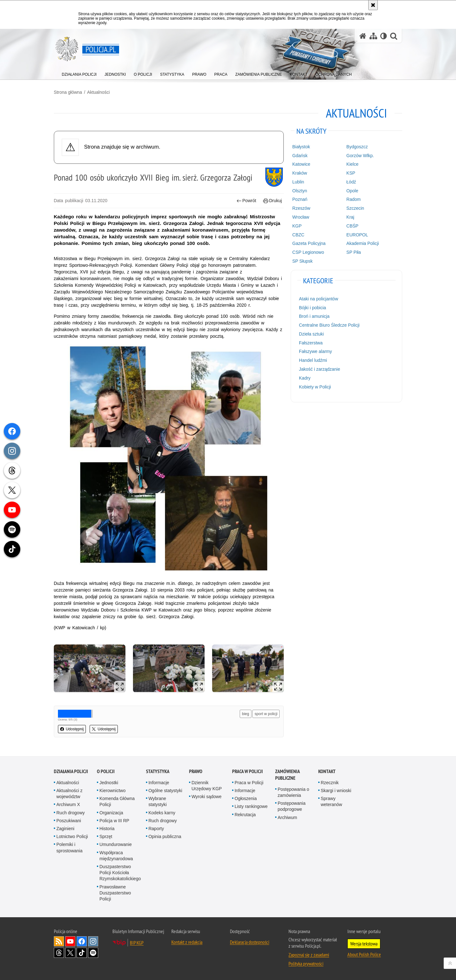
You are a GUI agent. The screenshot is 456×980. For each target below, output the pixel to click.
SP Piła (354, 252)
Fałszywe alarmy (315, 351)
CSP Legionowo (308, 252)
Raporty (156, 829)
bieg (246, 714)
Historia (107, 829)
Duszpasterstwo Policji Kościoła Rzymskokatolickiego (120, 873)
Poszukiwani (69, 821)
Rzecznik (330, 783)
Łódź (351, 182)
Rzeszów (301, 208)
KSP (351, 173)
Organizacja (111, 813)
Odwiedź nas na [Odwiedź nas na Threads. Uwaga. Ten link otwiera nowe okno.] (59, 953)
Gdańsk (300, 156)
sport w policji (266, 714)
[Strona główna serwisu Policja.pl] (363, 36)
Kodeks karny (162, 813)
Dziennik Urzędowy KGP (207, 786)
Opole (352, 191)
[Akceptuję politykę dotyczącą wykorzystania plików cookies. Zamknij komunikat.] (373, 5)
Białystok (301, 147)
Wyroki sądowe (207, 797)
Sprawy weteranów (332, 801)
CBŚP (352, 226)
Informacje (159, 783)
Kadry (305, 378)
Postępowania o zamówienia (294, 792)
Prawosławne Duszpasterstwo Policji (115, 893)
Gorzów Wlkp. (360, 156)
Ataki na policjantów (319, 299)
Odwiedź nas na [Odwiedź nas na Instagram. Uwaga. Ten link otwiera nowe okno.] (93, 941)
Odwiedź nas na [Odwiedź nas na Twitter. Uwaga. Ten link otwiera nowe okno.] (70, 953)
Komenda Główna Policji (117, 801)
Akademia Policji (363, 243)
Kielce (352, 164)
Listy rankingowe (251, 806)
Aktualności (98, 92)
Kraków (300, 173)
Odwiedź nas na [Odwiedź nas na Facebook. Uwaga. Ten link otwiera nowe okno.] (82, 941)
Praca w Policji (247, 771)
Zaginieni (65, 829)
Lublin (298, 182)
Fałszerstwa (311, 343)
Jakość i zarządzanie (320, 369)
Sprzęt (106, 836)
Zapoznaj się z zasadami (309, 955)
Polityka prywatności (306, 964)
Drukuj (272, 201)
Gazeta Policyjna (309, 243)
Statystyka (158, 771)
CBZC (298, 235)
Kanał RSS (59, 941)
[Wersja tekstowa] (384, 36)
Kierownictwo (112, 791)
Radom (354, 199)
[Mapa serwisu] (373, 36)
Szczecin (355, 208)
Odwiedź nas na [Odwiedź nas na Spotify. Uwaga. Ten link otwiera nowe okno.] (93, 953)
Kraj (350, 217)
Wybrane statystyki (158, 801)
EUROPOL (357, 235)
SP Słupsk (302, 261)
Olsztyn (300, 191)
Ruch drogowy (71, 813)
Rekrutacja (245, 815)
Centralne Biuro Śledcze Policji (329, 325)
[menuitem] (79, 73)
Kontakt (327, 771)
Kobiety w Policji (315, 387)
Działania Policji (71, 771)
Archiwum (287, 817)
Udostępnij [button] (72, 729)
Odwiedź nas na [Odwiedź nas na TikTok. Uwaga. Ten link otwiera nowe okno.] (82, 953)
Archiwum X (68, 804)
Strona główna (68, 92)
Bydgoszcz (357, 147)
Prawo (196, 771)
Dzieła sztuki (311, 334)
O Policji (106, 771)
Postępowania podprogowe (292, 806)
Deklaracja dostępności (250, 942)
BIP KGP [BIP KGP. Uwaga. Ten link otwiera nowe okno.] (137, 943)
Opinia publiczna (165, 836)
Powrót (246, 201)
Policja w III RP (114, 821)
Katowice (301, 164)
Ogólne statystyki (165, 791)
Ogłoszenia (246, 798)
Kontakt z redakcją (187, 942)
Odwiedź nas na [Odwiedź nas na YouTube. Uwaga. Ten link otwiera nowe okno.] (70, 941)
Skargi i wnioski (336, 791)
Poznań (300, 199)
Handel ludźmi (313, 360)
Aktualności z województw (69, 794)
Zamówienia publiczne (287, 775)
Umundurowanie (116, 844)
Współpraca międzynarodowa (116, 855)
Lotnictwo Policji (72, 836)
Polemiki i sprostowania (70, 847)
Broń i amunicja (314, 316)
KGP (297, 226)
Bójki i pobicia (313, 307)
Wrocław (301, 217)
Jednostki (109, 783)
